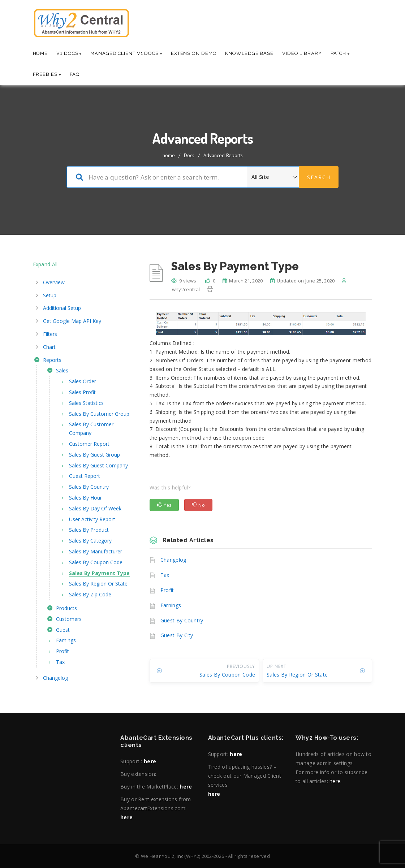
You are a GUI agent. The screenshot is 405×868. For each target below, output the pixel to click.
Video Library (302, 53)
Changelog (173, 560)
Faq (75, 74)
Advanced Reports (223, 155)
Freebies (47, 74)
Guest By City (177, 635)
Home (40, 53)
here (150, 761)
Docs (189, 155)
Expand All (45, 264)
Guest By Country (182, 620)
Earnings (171, 605)
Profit (167, 590)
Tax (165, 575)
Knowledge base (249, 53)
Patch (340, 53)
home (169, 155)
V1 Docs (69, 53)
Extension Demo (194, 53)
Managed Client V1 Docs (126, 53)
